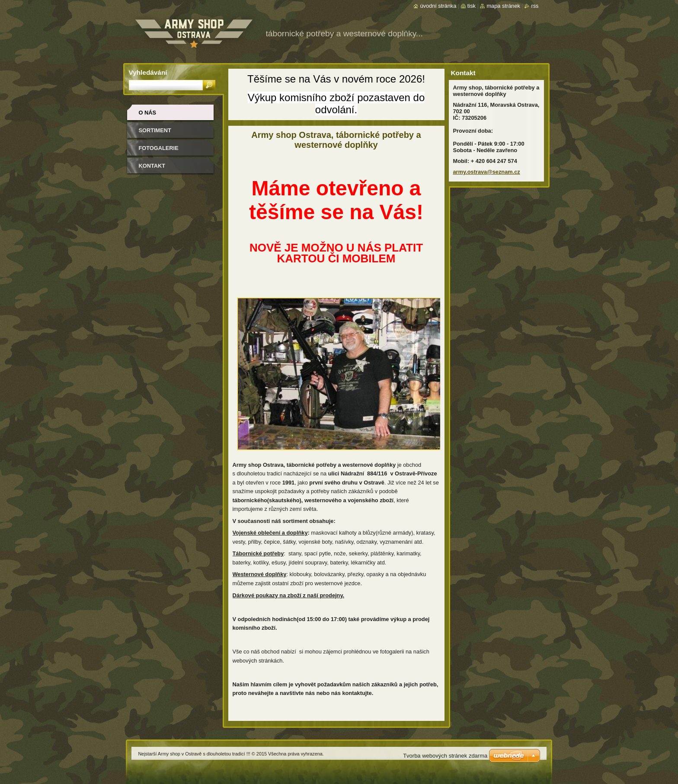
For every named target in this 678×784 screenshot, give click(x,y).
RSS (535, 6)
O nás (148, 113)
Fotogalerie (159, 148)
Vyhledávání (148, 72)
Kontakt (152, 166)
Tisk (472, 6)
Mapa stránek (503, 6)
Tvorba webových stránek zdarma (445, 756)
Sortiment (155, 130)
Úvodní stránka (438, 6)
